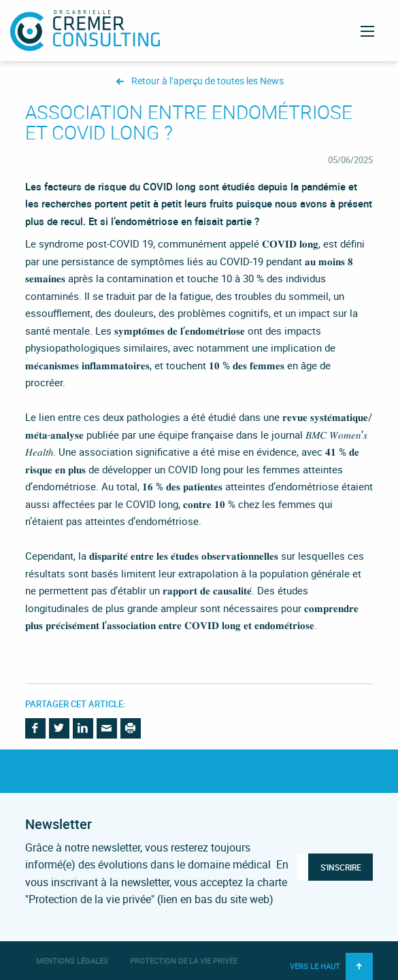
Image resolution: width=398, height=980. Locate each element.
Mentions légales (72, 961)
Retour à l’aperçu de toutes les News (208, 81)
